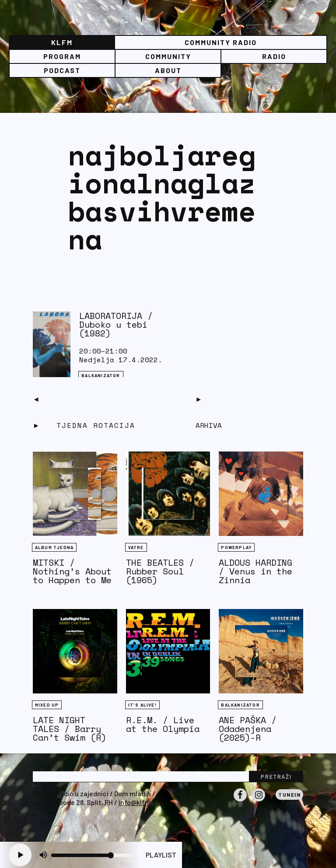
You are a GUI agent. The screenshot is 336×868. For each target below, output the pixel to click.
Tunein (289, 794)
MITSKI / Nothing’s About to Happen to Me (72, 571)
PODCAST (62, 70)
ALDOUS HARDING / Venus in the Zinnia (255, 571)
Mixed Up (47, 705)
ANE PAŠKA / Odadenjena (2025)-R (248, 729)
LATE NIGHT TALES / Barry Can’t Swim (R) (70, 729)
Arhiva (209, 425)
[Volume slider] (92, 855)
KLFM (62, 42)
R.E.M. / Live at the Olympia (163, 724)
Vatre (136, 547)
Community (168, 56)
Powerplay (236, 547)
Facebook (240, 801)
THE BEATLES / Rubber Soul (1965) (160, 571)
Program (62, 56)
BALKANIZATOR (101, 375)
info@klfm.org (141, 802)
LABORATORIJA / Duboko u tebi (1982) (116, 324)
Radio (274, 56)
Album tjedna (54, 547)
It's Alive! (142, 705)
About (168, 70)
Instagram (259, 801)
